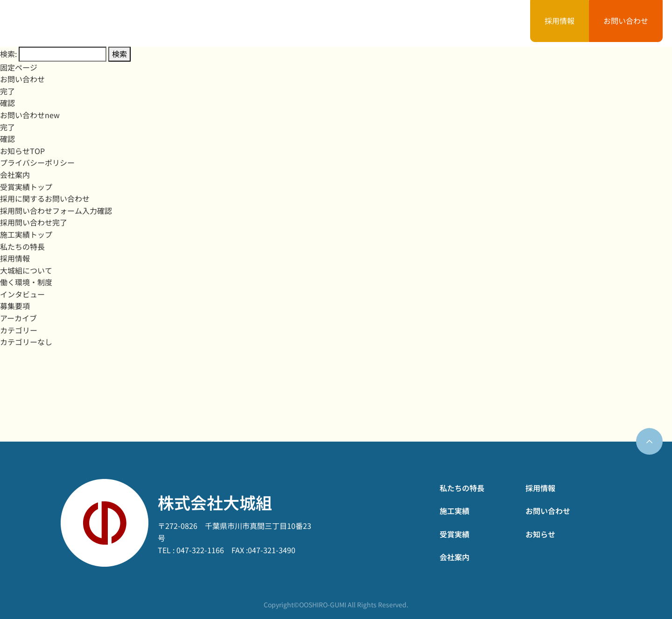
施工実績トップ (26, 234)
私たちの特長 (248, 23)
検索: (8, 54)
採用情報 (560, 21)
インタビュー (22, 294)
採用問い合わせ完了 (34, 222)
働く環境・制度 (26, 282)
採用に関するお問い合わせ (45, 198)
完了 (7, 91)
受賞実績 (371, 23)
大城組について (26, 270)
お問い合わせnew (30, 115)
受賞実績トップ (26, 187)
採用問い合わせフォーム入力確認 (56, 211)
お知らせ (487, 23)
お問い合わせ (626, 21)
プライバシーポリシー (37, 162)
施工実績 (314, 23)
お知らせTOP (22, 151)
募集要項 (15, 306)
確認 (7, 103)
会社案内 (429, 23)
